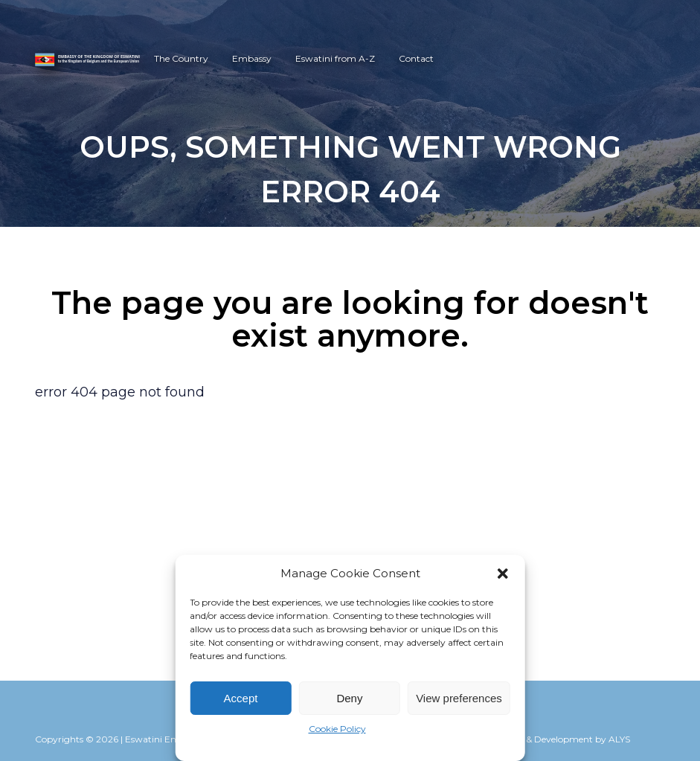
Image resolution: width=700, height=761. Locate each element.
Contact (400, 58)
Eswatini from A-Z (319, 58)
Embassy (235, 58)
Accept (241, 698)
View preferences (459, 698)
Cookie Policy (337, 729)
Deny (349, 698)
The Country (165, 58)
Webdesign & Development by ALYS (553, 739)
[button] (503, 574)
